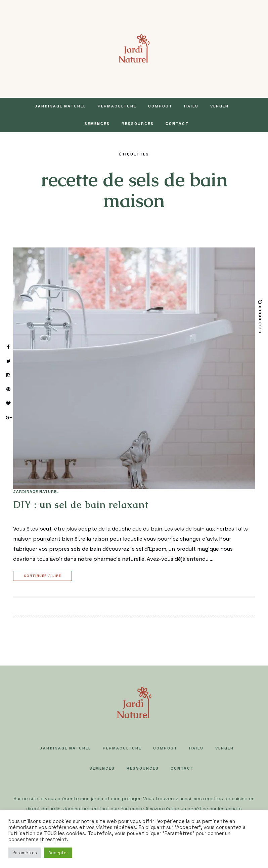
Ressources (138, 124)
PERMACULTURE (117, 106)
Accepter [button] (58, 853)
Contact (177, 124)
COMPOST (160, 106)
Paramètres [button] (25, 853)
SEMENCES (97, 124)
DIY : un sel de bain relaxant (81, 505)
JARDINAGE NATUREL (60, 106)
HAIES (191, 106)
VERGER (219, 106)
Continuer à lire (43, 576)
